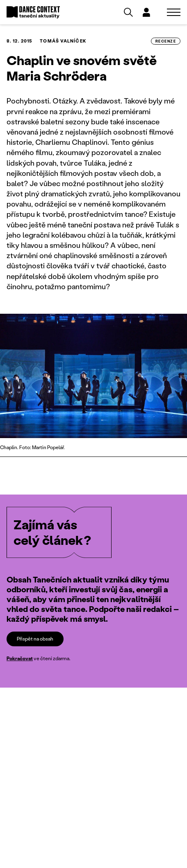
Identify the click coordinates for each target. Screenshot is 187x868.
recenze (166, 41)
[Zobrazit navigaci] (174, 12)
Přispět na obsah (35, 639)
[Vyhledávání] (128, 12)
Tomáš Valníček (63, 41)
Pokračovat (20, 658)
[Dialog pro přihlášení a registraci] (146, 12)
